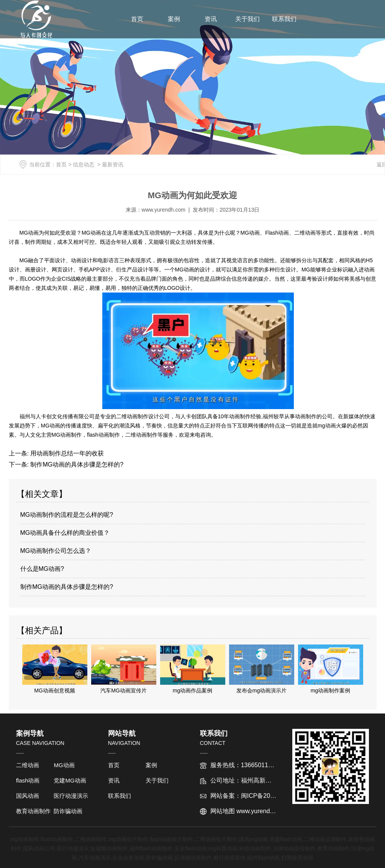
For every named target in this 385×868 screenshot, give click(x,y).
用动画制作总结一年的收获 (66, 453)
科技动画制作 (255, 848)
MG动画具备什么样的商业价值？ (65, 533)
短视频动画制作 (109, 848)
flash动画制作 (57, 839)
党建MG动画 (70, 780)
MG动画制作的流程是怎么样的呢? (67, 515)
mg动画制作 (24, 839)
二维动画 (28, 765)
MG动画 (64, 765)
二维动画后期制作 (325, 839)
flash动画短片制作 (171, 839)
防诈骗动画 (68, 811)
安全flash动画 (191, 848)
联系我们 (284, 19)
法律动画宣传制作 (294, 848)
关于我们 (247, 19)
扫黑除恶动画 (297, 858)
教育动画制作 (33, 811)
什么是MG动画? (42, 569)
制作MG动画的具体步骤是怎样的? (76, 464)
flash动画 (28, 780)
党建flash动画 (286, 839)
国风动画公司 (39, 848)
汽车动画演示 (95, 858)
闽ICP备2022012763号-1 (275, 796)
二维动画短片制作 (216, 839)
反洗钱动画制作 (193, 858)
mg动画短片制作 (128, 839)
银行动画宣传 (229, 858)
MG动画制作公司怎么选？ (56, 551)
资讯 (211, 19)
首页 (137, 19)
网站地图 (223, 811)
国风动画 (28, 796)
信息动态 (84, 164)
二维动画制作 (91, 839)
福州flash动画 (263, 858)
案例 (174, 19)
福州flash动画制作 (151, 848)
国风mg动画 (253, 839)
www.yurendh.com (164, 210)
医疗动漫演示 (71, 796)
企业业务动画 (128, 858)
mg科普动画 (223, 848)
